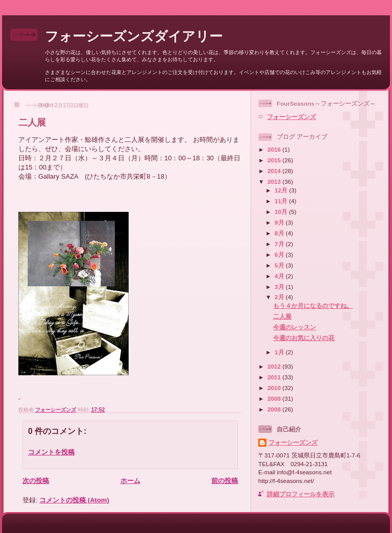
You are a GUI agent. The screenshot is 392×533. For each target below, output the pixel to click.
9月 (280, 222)
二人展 (282, 316)
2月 (280, 297)
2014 (275, 171)
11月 (282, 201)
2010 (275, 388)
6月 (280, 255)
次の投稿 (36, 481)
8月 (280, 233)
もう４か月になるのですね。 (313, 306)
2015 (275, 160)
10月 (282, 212)
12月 (282, 190)
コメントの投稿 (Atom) (74, 500)
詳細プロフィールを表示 (301, 494)
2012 (275, 366)
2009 (275, 398)
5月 (280, 265)
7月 (280, 244)
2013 (275, 181)
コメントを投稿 (51, 452)
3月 (280, 287)
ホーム (130, 481)
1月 (280, 352)
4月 (280, 276)
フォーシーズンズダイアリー (134, 36)
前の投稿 (225, 481)
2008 (275, 409)
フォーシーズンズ (291, 117)
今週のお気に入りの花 (304, 338)
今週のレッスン (295, 327)
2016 (275, 149)
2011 (275, 377)
